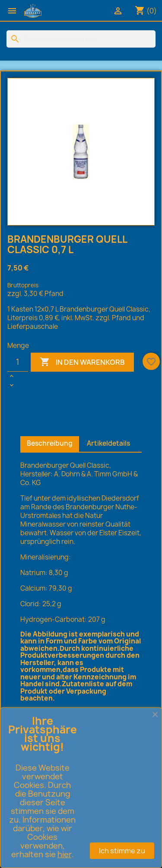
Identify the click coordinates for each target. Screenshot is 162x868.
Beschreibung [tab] (50, 443)
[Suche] (81, 39)
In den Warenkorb (82, 362)
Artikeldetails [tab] (108, 443)
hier (65, 854)
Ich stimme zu (122, 851)
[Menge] (18, 362)
